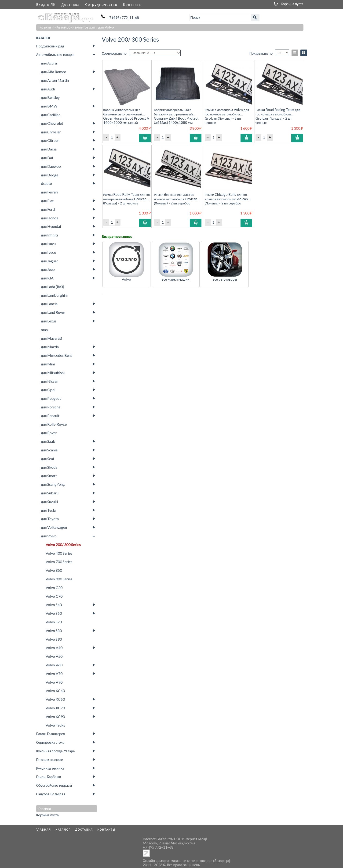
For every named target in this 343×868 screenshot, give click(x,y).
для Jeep (48, 269)
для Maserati (52, 338)
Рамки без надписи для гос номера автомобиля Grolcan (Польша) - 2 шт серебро (175, 199)
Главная (45, 27)
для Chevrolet (52, 123)
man (44, 330)
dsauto (46, 183)
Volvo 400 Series (59, 553)
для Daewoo (51, 166)
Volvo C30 (54, 588)
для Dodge (50, 175)
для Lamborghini (54, 295)
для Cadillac (51, 115)
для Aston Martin (55, 80)
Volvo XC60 (55, 699)
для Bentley (50, 97)
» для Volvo (105, 27)
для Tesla (48, 510)
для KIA (47, 278)
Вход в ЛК (46, 4)
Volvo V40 (54, 648)
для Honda (50, 218)
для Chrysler (51, 132)
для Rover (49, 433)
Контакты (132, 4)
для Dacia (49, 149)
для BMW (49, 106)
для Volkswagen (54, 527)
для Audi (48, 89)
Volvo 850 (54, 570)
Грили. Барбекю (49, 777)
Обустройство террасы (54, 785)
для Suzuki (49, 502)
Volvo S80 (54, 630)
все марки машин (176, 279)
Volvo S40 (54, 605)
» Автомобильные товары (74, 27)
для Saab (48, 441)
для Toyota (50, 519)
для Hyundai (51, 226)
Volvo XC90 (55, 716)
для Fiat (47, 201)
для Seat (48, 459)
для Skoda (49, 467)
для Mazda (50, 347)
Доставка (70, 4)
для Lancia (49, 304)
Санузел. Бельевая (51, 794)
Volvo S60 (54, 613)
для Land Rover (53, 312)
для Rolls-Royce (54, 424)
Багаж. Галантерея (51, 734)
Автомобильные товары (55, 54)
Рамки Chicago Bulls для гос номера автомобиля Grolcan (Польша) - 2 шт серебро (226, 199)
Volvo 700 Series (59, 562)
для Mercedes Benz (57, 355)
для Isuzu (48, 244)
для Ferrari (50, 192)
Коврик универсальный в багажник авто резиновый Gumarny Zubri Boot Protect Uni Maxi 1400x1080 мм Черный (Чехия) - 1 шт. (176, 118)
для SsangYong (53, 484)
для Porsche (51, 407)
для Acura (49, 63)
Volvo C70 (54, 596)
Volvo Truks (55, 725)
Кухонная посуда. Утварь (55, 751)
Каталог (63, 829)
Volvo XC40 (55, 691)
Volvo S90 (54, 639)
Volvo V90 (54, 682)
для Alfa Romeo (54, 72)
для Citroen (50, 140)
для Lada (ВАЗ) (53, 287)
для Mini (48, 364)
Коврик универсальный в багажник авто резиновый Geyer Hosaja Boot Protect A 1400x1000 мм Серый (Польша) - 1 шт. (126, 118)
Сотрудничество (102, 4)
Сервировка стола (50, 742)
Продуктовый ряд (50, 46)
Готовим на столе (50, 759)
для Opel (48, 390)
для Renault (50, 416)
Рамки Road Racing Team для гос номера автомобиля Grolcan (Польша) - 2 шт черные (278, 116)
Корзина (44, 809)
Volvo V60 (54, 665)
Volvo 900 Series (59, 579)
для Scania (49, 450)
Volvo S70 (54, 622)
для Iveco (49, 252)
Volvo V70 (54, 673)
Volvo (126, 279)
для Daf (47, 158)
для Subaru (50, 493)
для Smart (49, 476)
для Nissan (50, 381)
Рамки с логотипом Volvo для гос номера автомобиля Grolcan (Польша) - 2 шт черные (227, 116)
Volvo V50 (54, 656)
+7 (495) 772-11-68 (123, 17)
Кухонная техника (50, 768)
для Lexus (49, 321)
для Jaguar (50, 261)
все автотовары (225, 279)
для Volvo (49, 536)
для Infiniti (49, 235)
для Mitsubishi (53, 373)
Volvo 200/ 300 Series (63, 545)
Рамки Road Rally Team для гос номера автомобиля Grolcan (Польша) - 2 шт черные (127, 199)
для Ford (48, 209)
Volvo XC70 (55, 708)
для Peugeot (51, 398)
